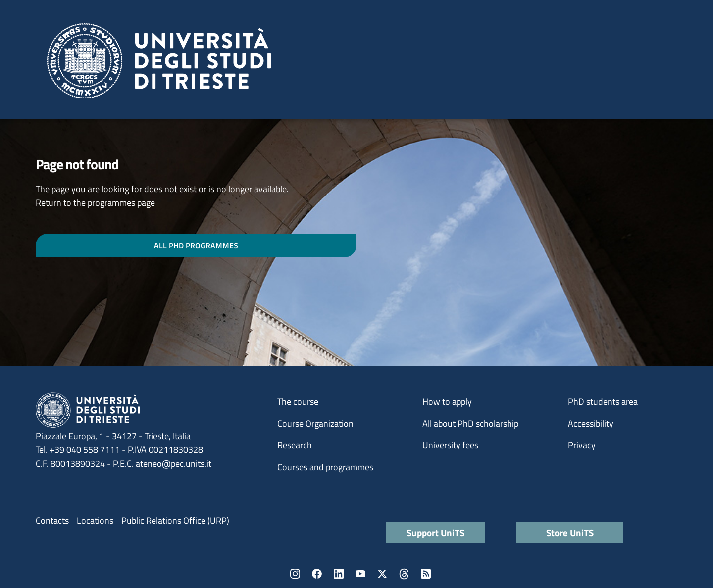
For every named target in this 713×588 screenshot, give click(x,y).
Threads (404, 574)
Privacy (582, 445)
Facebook (317, 574)
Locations (95, 520)
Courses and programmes (325, 467)
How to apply (447, 402)
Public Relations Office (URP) (175, 520)
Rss (426, 574)
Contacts (52, 520)
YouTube (360, 574)
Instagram (295, 574)
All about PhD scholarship (470, 423)
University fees (450, 445)
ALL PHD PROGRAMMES (196, 245)
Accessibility (591, 423)
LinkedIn (339, 574)
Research (295, 445)
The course (298, 402)
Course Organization (315, 423)
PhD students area (603, 402)
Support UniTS (435, 532)
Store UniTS (570, 532)
